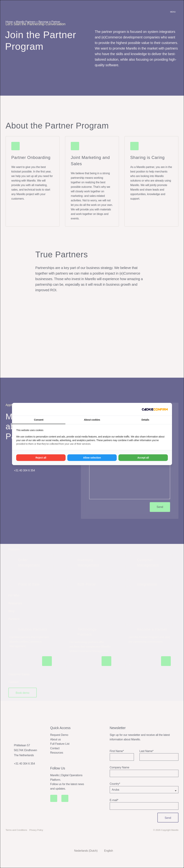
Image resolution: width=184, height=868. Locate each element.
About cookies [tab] (92, 420)
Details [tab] (145, 420)
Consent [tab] (39, 420)
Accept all (143, 458)
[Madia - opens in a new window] (155, 409)
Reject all (41, 458)
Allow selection (92, 458)
